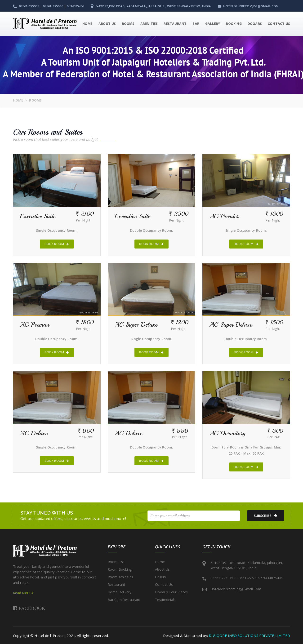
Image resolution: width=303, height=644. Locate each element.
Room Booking (120, 569)
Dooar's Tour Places (172, 592)
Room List (116, 562)
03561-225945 (26, 6)
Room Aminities (120, 577)
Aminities (149, 24)
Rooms (128, 24)
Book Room (57, 244)
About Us (107, 24)
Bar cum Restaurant (124, 600)
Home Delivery (120, 592)
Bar (196, 24)
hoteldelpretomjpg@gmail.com (248, 6)
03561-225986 (53, 6)
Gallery (213, 24)
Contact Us (279, 24)
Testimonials (165, 600)
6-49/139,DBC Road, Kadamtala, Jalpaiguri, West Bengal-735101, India (151, 6)
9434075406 (75, 6)
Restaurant (175, 24)
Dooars (255, 24)
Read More (23, 593)
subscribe (264, 516)
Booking (234, 24)
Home (87, 24)
